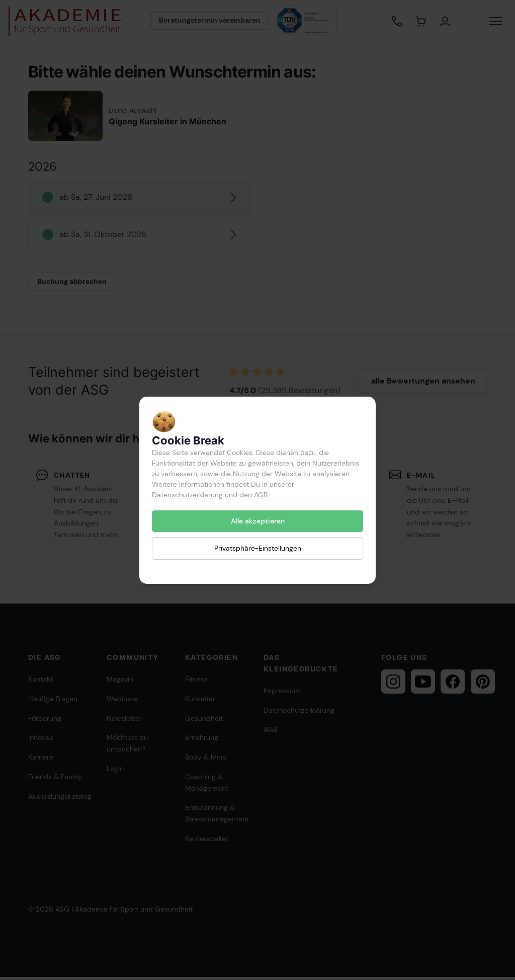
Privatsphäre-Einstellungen (258, 548)
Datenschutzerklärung (187, 495)
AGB (261, 495)
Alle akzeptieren (258, 521)
